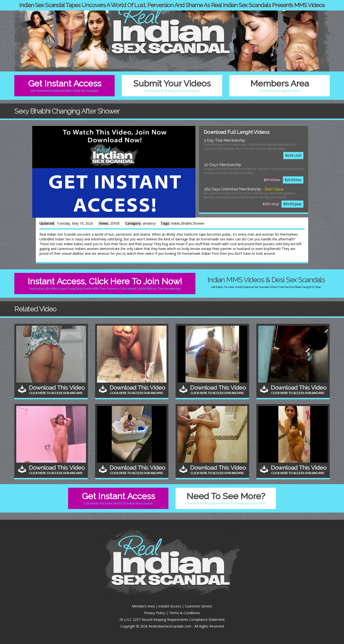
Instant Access (170, 606)
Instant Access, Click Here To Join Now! (105, 283)
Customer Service (199, 606)
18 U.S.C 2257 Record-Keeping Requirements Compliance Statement (172, 620)
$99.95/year (292, 204)
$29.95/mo (293, 180)
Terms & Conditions (184, 613)
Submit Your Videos (172, 86)
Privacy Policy (155, 613)
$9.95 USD (293, 155)
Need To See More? (226, 498)
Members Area (279, 86)
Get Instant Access (64, 86)
